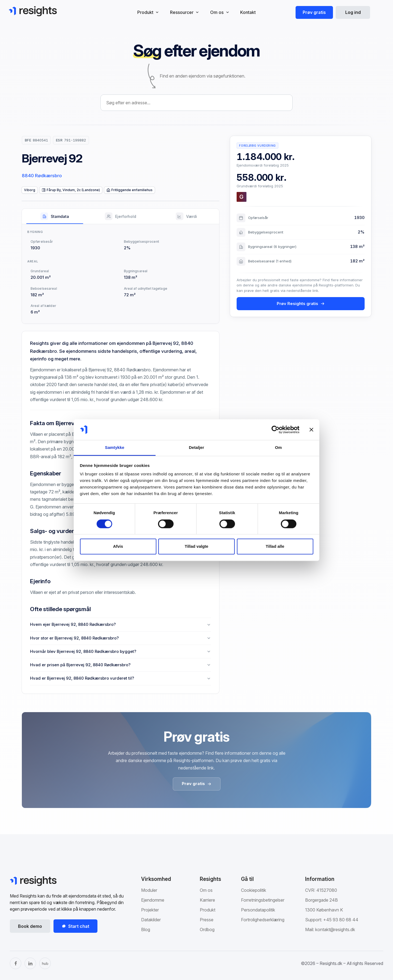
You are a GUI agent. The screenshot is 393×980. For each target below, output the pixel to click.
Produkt (208, 910)
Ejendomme (153, 900)
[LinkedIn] (30, 963)
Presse (207, 920)
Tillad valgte (196, 547)
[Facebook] (16, 963)
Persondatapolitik (258, 910)
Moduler (149, 890)
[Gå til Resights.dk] (33, 11)
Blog (146, 929)
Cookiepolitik (254, 890)
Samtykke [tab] (115, 448)
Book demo (30, 926)
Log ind (353, 12)
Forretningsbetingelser (263, 900)
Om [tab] (278, 448)
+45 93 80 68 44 (341, 920)
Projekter (150, 910)
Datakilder (151, 920)
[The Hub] (45, 963)
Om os (206, 890)
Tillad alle (275, 547)
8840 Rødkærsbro (42, 176)
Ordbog (207, 929)
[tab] (55, 216)
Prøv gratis (314, 12)
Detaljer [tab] (196, 448)
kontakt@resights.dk (335, 929)
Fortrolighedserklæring (263, 920)
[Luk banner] (311, 430)
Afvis (118, 547)
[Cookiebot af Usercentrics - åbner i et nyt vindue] (276, 430)
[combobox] (196, 103)
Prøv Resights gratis (301, 304)
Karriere (207, 900)
